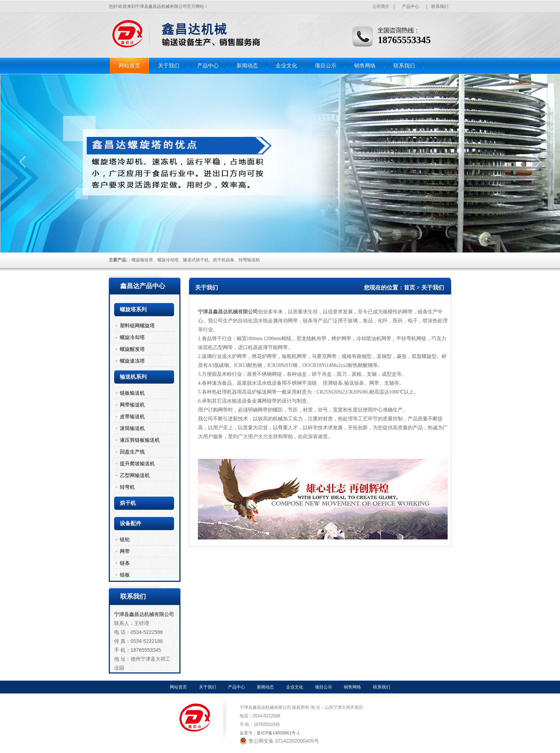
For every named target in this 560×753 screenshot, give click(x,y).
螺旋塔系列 (133, 309)
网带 (125, 551)
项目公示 (326, 66)
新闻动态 (247, 66)
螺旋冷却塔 (132, 337)
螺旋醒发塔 (132, 349)
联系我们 (440, 6)
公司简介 (381, 6)
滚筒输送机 (132, 428)
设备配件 (131, 523)
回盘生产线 (132, 452)
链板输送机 (132, 393)
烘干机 (128, 503)
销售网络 (365, 66)
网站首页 (129, 66)
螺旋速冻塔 (132, 361)
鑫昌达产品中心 (143, 286)
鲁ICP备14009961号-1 (278, 733)
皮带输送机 (132, 416)
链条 (125, 563)
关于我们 (169, 66)
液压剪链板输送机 (140, 440)
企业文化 (286, 66)
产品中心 (411, 6)
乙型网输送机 (135, 475)
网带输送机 (132, 405)
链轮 (125, 539)
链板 (125, 575)
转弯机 (127, 487)
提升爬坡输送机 (137, 463)
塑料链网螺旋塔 (137, 326)
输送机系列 (133, 377)
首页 (409, 288)
